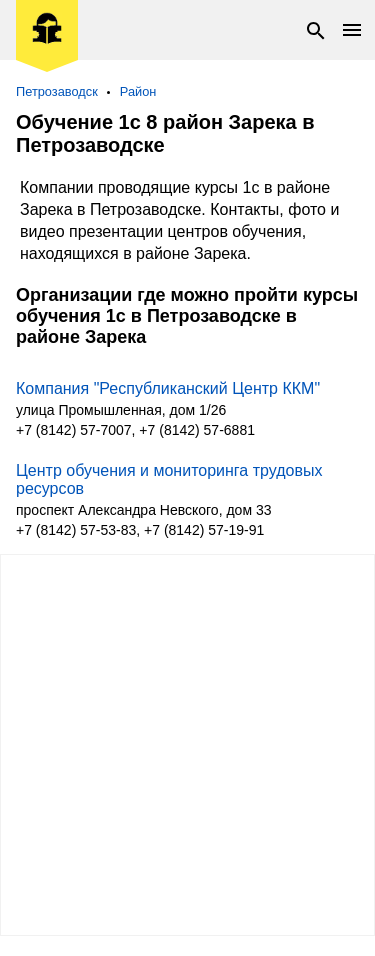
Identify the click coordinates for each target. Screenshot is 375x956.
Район (138, 91)
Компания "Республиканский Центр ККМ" (168, 388)
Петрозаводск (57, 91)
